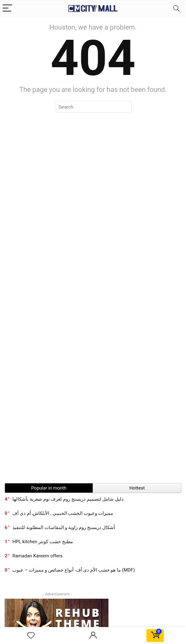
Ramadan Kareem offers (37, 556)
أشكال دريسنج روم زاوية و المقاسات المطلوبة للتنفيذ (64, 527)
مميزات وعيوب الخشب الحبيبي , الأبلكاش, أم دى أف (63, 513)
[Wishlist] (31, 636)
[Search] (176, 8)
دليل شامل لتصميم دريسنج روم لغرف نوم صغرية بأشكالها (68, 499)
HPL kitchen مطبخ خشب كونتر (43, 542)
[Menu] (7, 8)
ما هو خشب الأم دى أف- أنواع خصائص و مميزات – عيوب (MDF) (74, 570)
